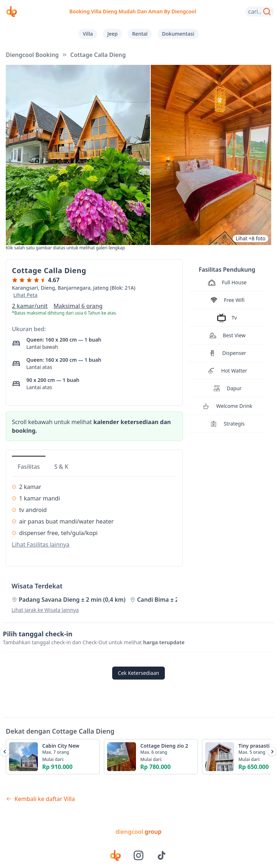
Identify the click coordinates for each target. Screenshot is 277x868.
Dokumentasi (178, 34)
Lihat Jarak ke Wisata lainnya (45, 610)
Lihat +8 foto (250, 238)
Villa (88, 34)
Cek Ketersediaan (138, 673)
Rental (140, 34)
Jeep (112, 34)
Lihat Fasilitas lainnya (41, 544)
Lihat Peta (25, 295)
